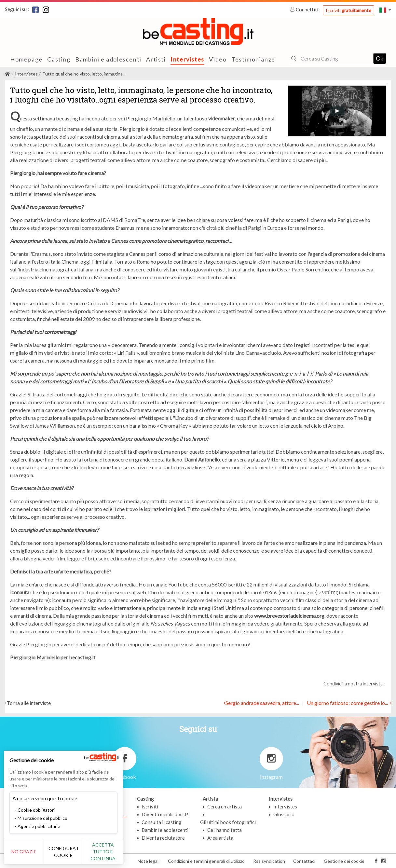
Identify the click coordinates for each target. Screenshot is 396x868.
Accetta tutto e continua (118, 852)
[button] (385, 10)
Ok (380, 58)
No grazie (27, 852)
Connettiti (305, 9)
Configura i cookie (72, 852)
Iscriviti (348, 10)
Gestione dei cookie (344, 861)
